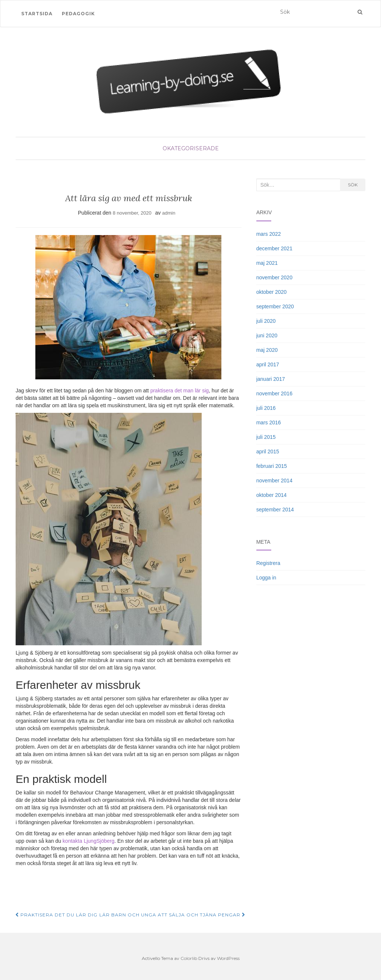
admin (169, 213)
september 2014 (275, 510)
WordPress (228, 958)
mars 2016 (269, 422)
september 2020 (275, 306)
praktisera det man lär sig (180, 391)
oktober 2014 (272, 495)
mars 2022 (269, 234)
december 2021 (274, 248)
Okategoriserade (191, 148)
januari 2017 (271, 379)
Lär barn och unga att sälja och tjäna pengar (172, 915)
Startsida (37, 14)
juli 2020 (266, 321)
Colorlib (189, 958)
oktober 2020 (272, 292)
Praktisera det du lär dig (57, 915)
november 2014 (274, 481)
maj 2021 (267, 263)
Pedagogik (78, 14)
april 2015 (268, 452)
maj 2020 (267, 350)
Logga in (266, 578)
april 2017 (268, 364)
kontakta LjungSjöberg (88, 841)
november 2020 (274, 277)
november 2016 (274, 393)
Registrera (268, 563)
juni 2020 (267, 335)
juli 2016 (266, 408)
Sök (353, 185)
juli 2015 (266, 437)
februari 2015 (272, 466)
